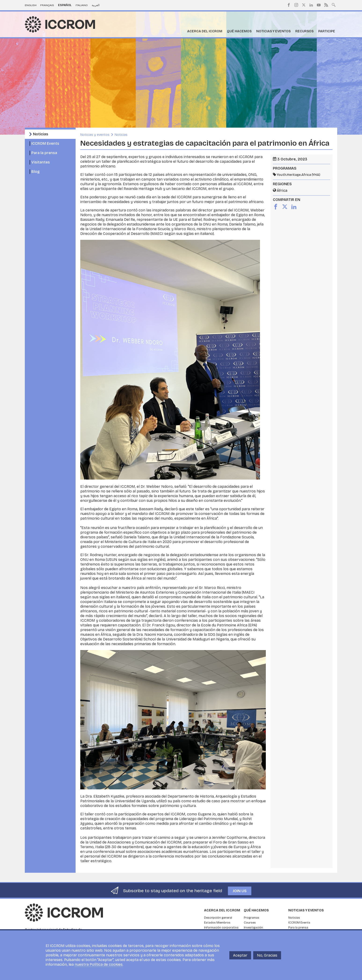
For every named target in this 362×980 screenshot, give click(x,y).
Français (47, 5)
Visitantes (41, 162)
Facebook (289, 5)
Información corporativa (221, 928)
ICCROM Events (45, 143)
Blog (35, 172)
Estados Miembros (217, 923)
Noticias (41, 134)
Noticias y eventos (273, 31)
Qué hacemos (239, 31)
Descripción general (218, 918)
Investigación (253, 928)
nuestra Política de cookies (99, 964)
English (31, 5)
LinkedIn (311, 5)
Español (65, 5)
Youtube (319, 5)
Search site (334, 4)
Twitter (304, 5)
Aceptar (240, 955)
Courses (250, 923)
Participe (327, 31)
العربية (96, 5)
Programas (252, 918)
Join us (240, 891)
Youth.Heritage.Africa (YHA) (298, 175)
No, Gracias (267, 955)
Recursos (304, 31)
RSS (326, 5)
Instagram (296, 5)
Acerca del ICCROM (205, 31)
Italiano (82, 5)
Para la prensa (44, 153)
